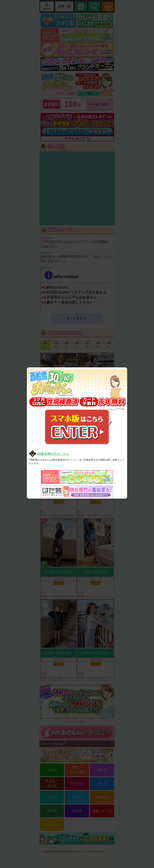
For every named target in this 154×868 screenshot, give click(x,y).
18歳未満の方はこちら (53, 454)
